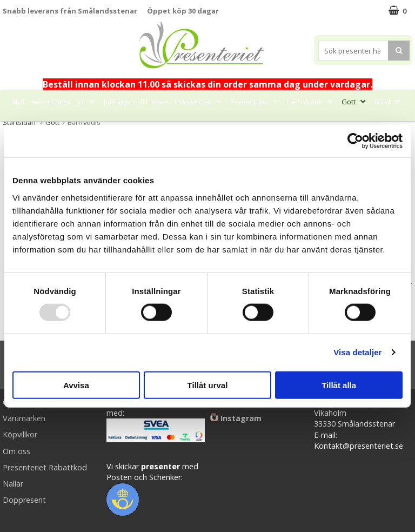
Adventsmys (51, 102)
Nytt (19, 102)
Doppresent (24, 500)
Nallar (13, 484)
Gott (355, 102)
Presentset (199, 102)
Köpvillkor (20, 434)
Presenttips (255, 102)
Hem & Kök (311, 102)
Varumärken (24, 418)
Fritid (389, 102)
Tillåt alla (339, 385)
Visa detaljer (357, 352)
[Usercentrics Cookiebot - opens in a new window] (355, 141)
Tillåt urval (208, 385)
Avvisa (76, 385)
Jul (87, 102)
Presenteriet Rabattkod (45, 467)
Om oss (16, 451)
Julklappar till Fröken (136, 102)
